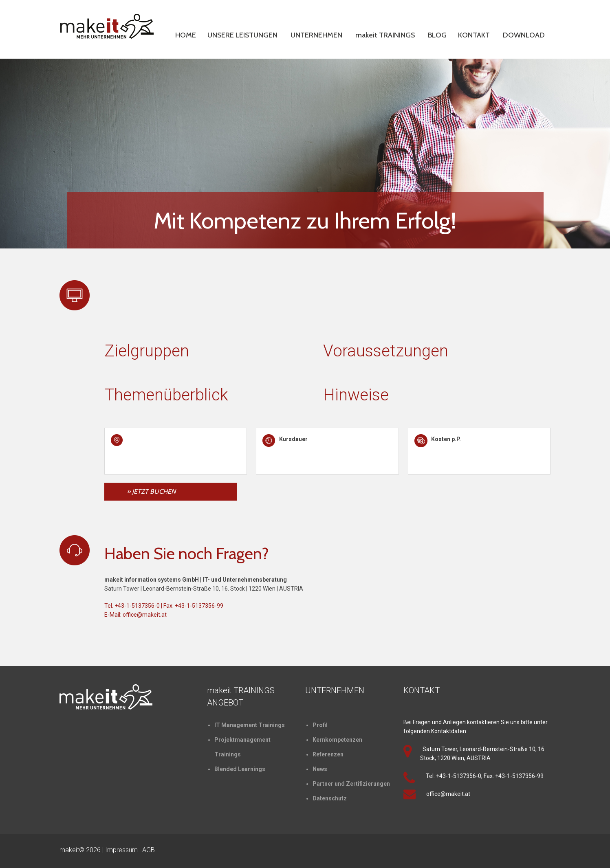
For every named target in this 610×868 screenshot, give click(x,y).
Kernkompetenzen (337, 740)
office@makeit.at (145, 615)
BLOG (437, 35)
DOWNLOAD (524, 35)
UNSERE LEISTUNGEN (242, 35)
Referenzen (328, 754)
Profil (320, 725)
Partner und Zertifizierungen (351, 784)
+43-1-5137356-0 (137, 606)
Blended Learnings (240, 769)
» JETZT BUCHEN (151, 491)
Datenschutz (330, 798)
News (320, 769)
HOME (186, 35)
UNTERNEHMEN (316, 35)
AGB (149, 850)
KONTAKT (474, 35)
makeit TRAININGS (385, 35)
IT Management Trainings (250, 725)
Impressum (121, 850)
